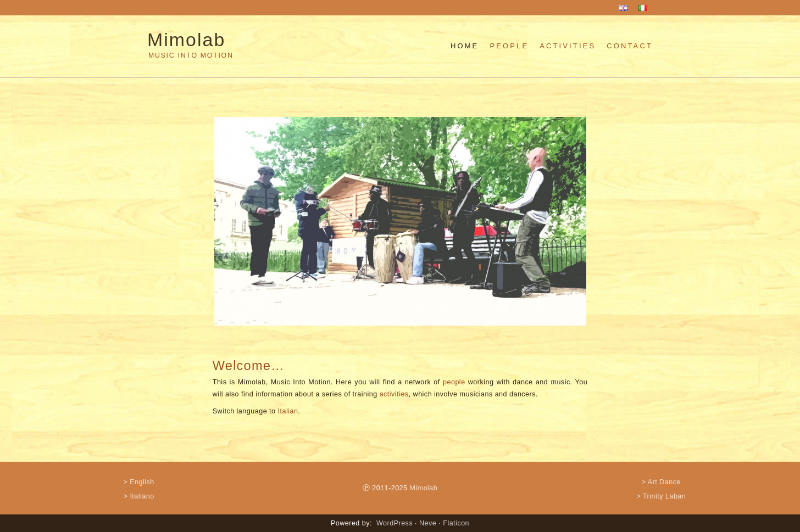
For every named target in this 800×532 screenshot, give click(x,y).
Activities (568, 46)
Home (465, 46)
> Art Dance (661, 482)
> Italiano (139, 496)
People (509, 46)
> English (139, 482)
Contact (630, 46)
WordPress (395, 523)
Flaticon (456, 523)
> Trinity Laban (661, 496)
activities (394, 394)
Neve (428, 523)
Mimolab (186, 40)
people (454, 382)
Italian (288, 411)
